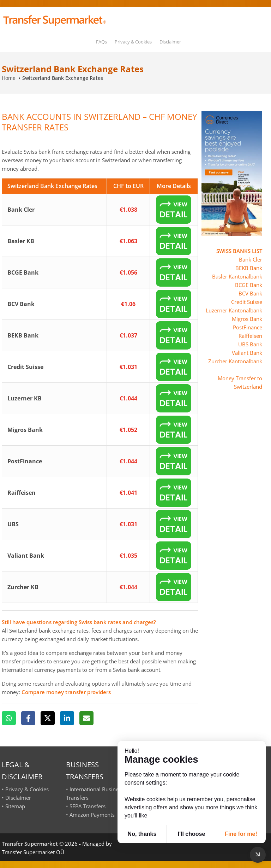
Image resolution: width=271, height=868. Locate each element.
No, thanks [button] (142, 834)
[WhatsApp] (9, 718)
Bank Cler (251, 259)
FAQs (101, 42)
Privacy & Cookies (133, 42)
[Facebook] (28, 718)
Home (9, 78)
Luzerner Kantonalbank (234, 310)
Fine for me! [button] (241, 834)
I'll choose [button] (192, 834)
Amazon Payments (92, 815)
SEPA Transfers (88, 806)
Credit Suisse (247, 302)
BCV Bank (250, 293)
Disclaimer (170, 42)
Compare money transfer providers (66, 692)
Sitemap (15, 806)
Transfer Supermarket (30, 844)
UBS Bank (250, 344)
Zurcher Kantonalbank (235, 361)
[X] (48, 718)
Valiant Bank (247, 353)
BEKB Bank (249, 268)
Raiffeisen (250, 336)
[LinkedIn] (67, 718)
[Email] (86, 718)
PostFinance (248, 327)
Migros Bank (247, 319)
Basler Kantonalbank (237, 276)
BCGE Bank (249, 285)
